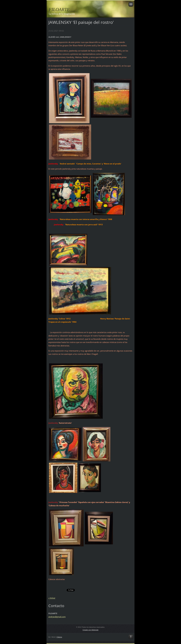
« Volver (52, 598)
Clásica (59, 637)
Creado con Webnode (90, 630)
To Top (131, 637)
